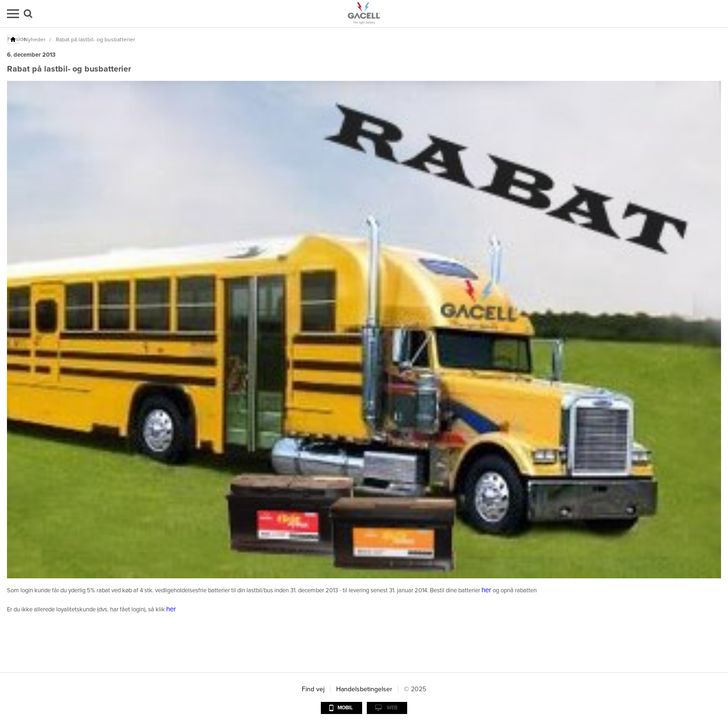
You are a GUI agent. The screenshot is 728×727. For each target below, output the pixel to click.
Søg (28, 14)
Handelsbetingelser (364, 689)
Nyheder (35, 39)
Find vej (313, 689)
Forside (13, 39)
